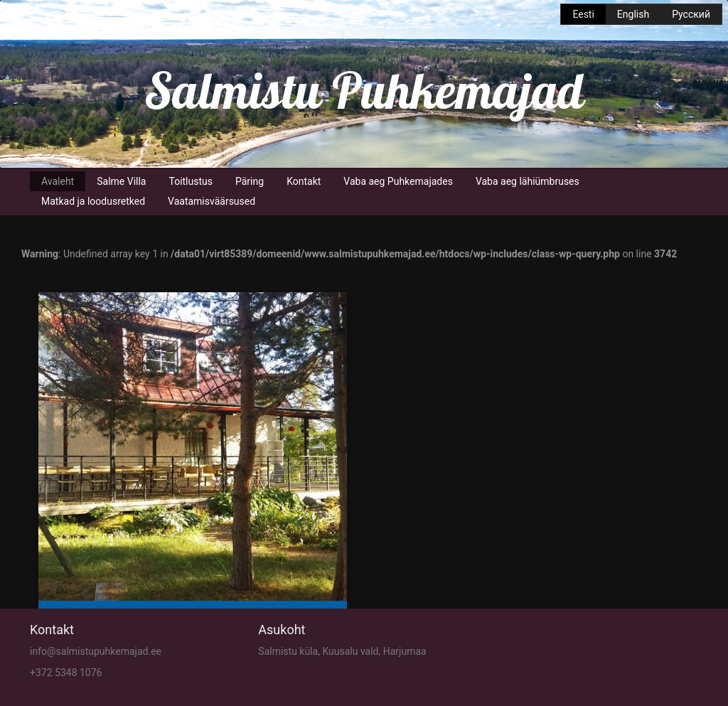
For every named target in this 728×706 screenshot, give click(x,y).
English (633, 14)
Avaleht (58, 181)
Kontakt (304, 181)
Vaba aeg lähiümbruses (528, 181)
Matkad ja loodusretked (93, 201)
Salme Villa (121, 181)
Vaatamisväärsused (212, 201)
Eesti (583, 14)
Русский (691, 14)
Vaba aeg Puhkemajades (398, 181)
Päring (250, 181)
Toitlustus (191, 181)
